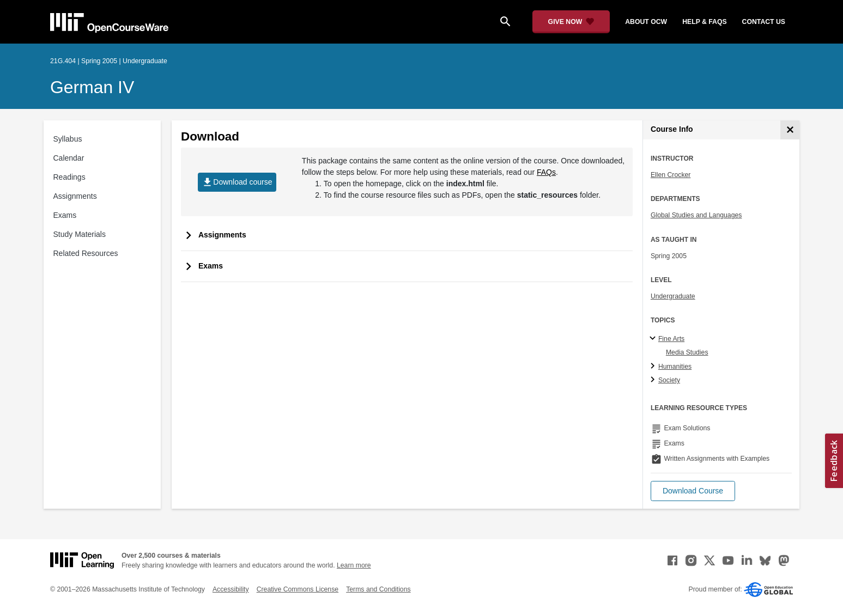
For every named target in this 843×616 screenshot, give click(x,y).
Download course (237, 182)
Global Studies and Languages (696, 215)
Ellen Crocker (671, 175)
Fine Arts (671, 339)
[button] (693, 491)
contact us (764, 22)
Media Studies (687, 352)
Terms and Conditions (378, 589)
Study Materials (80, 234)
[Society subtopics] (654, 380)
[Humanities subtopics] (654, 367)
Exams (65, 215)
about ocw (646, 22)
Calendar (69, 158)
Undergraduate (673, 296)
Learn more (354, 565)
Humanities (675, 367)
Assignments (75, 196)
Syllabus (68, 139)
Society (669, 380)
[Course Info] (790, 130)
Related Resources (86, 253)
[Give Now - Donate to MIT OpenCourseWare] (571, 22)
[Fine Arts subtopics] (654, 339)
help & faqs (704, 22)
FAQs (546, 172)
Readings (69, 177)
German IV (92, 87)
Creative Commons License (298, 589)
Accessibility (231, 589)
